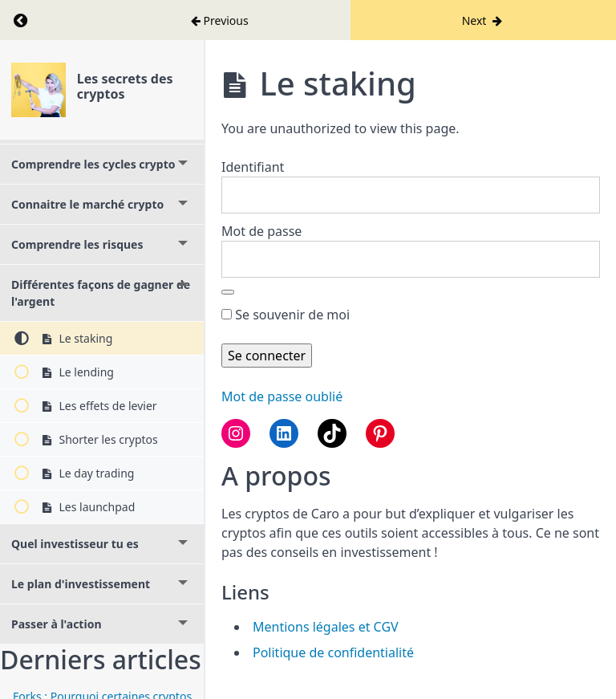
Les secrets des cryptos (125, 86)
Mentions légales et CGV (326, 627)
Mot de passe (261, 231)
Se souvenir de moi (286, 315)
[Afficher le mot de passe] (228, 292)
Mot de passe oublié (282, 396)
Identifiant (253, 167)
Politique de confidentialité (333, 652)
